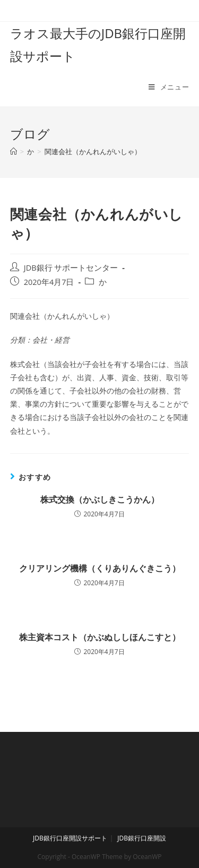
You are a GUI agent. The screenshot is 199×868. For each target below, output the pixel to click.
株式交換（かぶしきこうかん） (100, 499)
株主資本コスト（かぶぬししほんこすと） (100, 637)
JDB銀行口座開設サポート (70, 838)
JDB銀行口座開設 (142, 838)
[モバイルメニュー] (169, 87)
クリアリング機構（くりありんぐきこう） (100, 568)
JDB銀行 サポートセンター (71, 268)
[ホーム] (14, 151)
